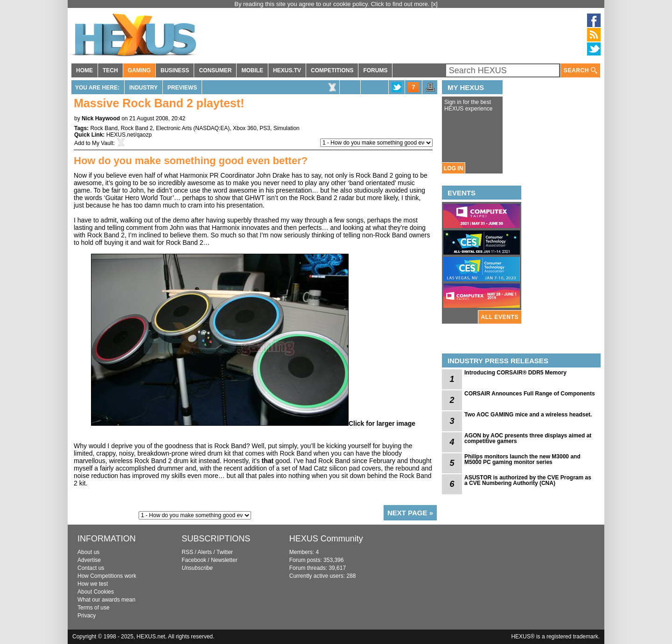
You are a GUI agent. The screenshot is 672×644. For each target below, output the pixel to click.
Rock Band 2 (137, 128)
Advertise (89, 560)
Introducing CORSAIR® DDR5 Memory (515, 373)
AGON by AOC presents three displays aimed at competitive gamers (528, 438)
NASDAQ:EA (211, 128)
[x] (434, 4)
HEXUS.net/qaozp (129, 135)
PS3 (265, 128)
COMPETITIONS (332, 70)
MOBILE (252, 70)
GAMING (139, 70)
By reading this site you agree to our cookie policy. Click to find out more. (333, 4)
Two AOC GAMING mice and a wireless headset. (528, 415)
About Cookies (96, 592)
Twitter (225, 552)
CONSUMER (215, 70)
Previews (182, 88)
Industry (143, 88)
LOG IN (453, 168)
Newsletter (224, 560)
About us (88, 552)
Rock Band (104, 128)
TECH (110, 70)
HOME (84, 70)
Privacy (87, 616)
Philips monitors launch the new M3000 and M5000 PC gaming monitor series (522, 459)
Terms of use (94, 608)
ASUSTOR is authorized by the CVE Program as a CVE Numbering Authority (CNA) (528, 480)
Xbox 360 (245, 128)
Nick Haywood (101, 118)
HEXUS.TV (287, 70)
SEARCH (581, 71)
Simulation (287, 128)
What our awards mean (106, 600)
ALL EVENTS (500, 317)
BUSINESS (175, 70)
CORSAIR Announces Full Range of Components (530, 394)
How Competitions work (107, 576)
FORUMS (375, 70)
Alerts (205, 552)
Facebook (194, 560)
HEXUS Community (326, 539)
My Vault (103, 143)
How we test (93, 584)
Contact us (91, 568)
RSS (187, 552)
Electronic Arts (174, 128)
